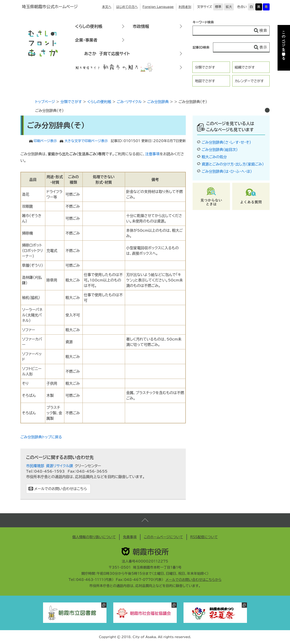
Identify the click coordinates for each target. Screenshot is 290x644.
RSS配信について (204, 537)
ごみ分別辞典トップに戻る (41, 437)
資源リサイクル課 (59, 466)
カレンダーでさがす (249, 81)
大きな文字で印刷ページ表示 (86, 141)
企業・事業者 (86, 40)
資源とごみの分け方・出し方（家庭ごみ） (233, 164)
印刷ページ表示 (45, 141)
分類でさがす (205, 67)
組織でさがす (245, 67)
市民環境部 (35, 466)
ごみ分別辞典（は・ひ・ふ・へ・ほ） (227, 171)
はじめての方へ (127, 7)
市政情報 (141, 26)
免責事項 (130, 537)
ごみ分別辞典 (158, 102)
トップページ (45, 102)
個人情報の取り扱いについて (94, 537)
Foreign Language (158, 7)
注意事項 (152, 154)
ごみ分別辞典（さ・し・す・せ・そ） (226, 142)
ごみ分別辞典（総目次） (220, 150)
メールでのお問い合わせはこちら (61, 489)
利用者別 (185, 7)
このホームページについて (163, 537)
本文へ (107, 7)
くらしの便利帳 (89, 26)
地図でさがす (205, 81)
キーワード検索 (203, 22)
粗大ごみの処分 (214, 157)
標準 (218, 7)
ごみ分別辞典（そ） (49, 111)
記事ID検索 (201, 47)
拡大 (229, 7)
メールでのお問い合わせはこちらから (194, 580)
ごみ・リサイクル (129, 102)
